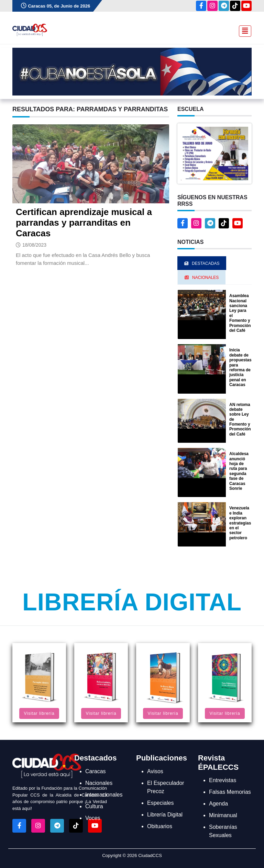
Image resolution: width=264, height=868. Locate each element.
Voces (93, 818)
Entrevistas (223, 780)
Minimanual (223, 815)
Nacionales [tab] (202, 278)
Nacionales (99, 783)
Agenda (218, 804)
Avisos (155, 771)
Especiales (160, 803)
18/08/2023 (34, 245)
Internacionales (104, 795)
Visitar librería (39, 713)
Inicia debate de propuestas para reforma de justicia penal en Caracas (240, 367)
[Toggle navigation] (243, 30)
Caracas (96, 771)
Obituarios (160, 826)
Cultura (94, 806)
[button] (214, 153)
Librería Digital (132, 602)
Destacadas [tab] (202, 263)
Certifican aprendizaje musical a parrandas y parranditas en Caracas (84, 223)
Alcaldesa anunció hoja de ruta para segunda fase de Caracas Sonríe (239, 471)
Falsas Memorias (230, 792)
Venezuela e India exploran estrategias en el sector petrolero (240, 523)
